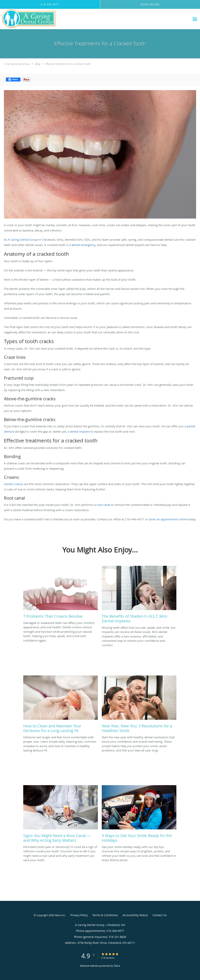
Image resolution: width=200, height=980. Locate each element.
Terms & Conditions (105, 915)
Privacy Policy (79, 915)
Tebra (117, 966)
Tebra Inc (60, 915)
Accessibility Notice (135, 915)
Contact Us (160, 915)
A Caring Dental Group (17, 64)
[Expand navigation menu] (195, 19)
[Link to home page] (28, 19)
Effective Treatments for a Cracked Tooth (68, 64)
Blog (38, 64)
